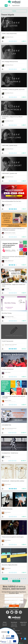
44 (8, 581)
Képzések (23, 625)
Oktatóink (5, 625)
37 (13, 579)
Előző (5, 579)
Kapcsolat (5, 624)
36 (11, 579)
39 (17, 579)
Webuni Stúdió (14, 627)
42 (23, 579)
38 (15, 579)
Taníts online (14, 624)
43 (25, 579)
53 (11, 581)
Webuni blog (14, 625)
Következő (16, 581)
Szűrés (14, 11)
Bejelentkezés (16, 6)
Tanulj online (23, 624)
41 (21, 579)
